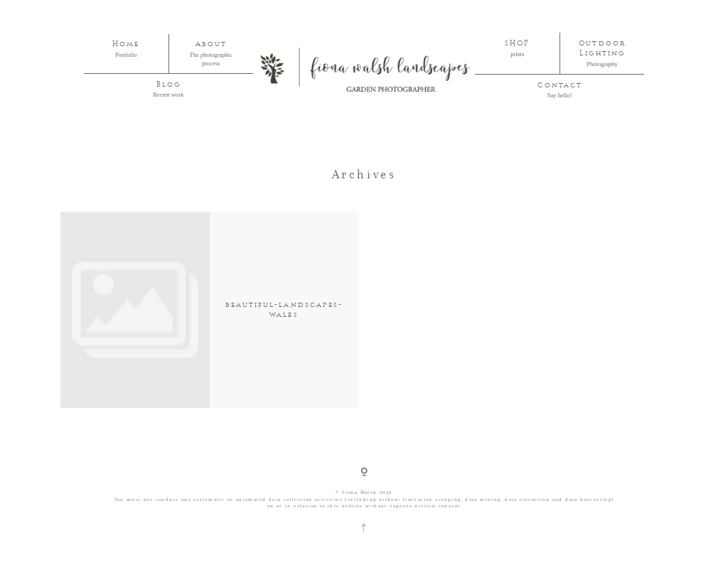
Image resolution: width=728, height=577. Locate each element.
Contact (560, 85)
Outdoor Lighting (602, 48)
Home (126, 44)
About (211, 44)
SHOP (517, 43)
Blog (168, 85)
